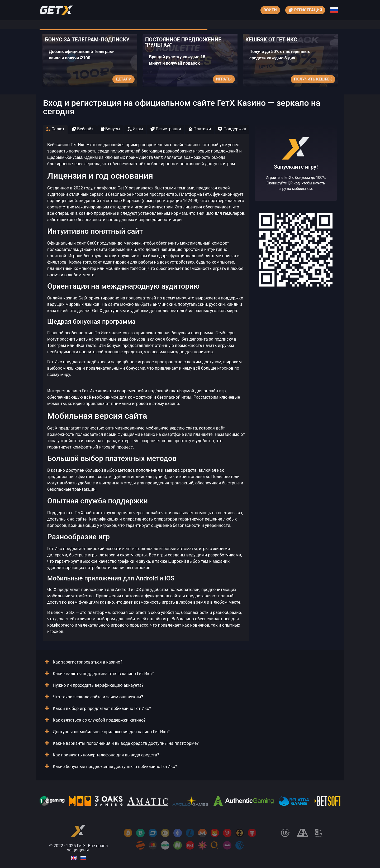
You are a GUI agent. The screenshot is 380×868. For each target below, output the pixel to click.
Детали (123, 79)
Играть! (224, 79)
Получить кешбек (313, 79)
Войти (270, 10)
